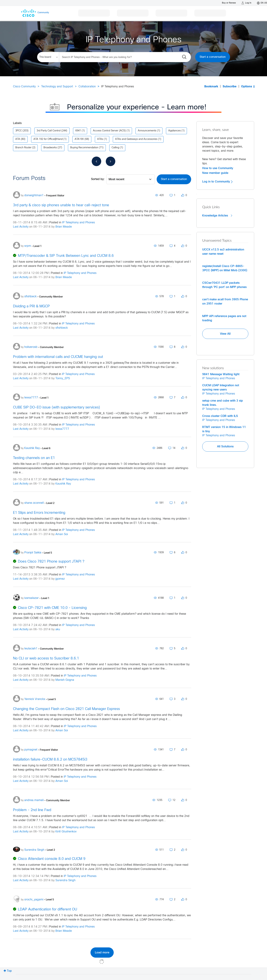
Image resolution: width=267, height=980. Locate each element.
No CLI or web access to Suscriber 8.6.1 (46, 658)
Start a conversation (213, 57)
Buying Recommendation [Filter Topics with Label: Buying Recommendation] (84, 148)
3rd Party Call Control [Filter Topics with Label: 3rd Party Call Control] (49, 131)
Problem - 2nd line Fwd (32, 810)
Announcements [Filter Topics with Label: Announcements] (147, 131)
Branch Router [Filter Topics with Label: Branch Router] (23, 148)
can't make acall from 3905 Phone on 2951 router (225, 302)
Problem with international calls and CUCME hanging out (58, 357)
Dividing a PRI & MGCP (31, 306)
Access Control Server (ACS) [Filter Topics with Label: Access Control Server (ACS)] (109, 131)
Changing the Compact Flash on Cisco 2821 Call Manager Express (66, 709)
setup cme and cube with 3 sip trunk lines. (223, 403)
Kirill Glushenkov (66, 832)
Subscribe (230, 87)
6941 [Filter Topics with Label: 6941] (78, 131)
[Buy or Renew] (229, 3)
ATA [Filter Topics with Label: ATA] (18, 139)
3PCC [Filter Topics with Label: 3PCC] (19, 131)
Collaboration (87, 87)
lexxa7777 (62, 429)
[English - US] (262, 3)
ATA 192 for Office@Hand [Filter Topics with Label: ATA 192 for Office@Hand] (48, 139)
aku (58, 629)
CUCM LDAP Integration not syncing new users (221, 387)
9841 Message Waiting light (221, 374)
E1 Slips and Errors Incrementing (39, 513)
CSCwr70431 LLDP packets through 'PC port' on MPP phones (224, 285)
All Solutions (225, 446)
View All (225, 334)
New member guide (215, 173)
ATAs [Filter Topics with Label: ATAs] (100, 139)
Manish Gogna (65, 680)
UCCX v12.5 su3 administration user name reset (223, 252)
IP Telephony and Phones (78, 223)
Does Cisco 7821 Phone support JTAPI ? (51, 562)
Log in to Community (217, 182)
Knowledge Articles (217, 216)
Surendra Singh (65, 880)
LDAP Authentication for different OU (48, 909)
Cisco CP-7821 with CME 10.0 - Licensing (52, 608)
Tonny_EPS (63, 378)
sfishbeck (62, 328)
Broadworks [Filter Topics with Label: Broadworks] (50, 148)
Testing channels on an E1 (34, 458)
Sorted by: (98, 179)
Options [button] (247, 87)
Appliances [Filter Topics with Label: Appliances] (175, 131)
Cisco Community (24, 87)
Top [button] (9, 971)
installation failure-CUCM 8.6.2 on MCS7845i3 (50, 760)
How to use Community (218, 168)
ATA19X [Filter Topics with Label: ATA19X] (79, 139)
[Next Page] (111, 161)
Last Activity (21, 227)
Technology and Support (57, 87)
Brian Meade (64, 227)
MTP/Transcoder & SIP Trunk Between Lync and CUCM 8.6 (66, 256)
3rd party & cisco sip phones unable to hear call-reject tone (61, 205)
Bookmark (211, 87)
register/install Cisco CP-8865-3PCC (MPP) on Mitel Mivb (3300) (225, 268)
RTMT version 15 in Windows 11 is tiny (224, 429)
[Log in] (246, 3)
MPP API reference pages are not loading (224, 318)
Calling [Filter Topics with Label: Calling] (115, 148)
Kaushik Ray (63, 484)
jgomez (60, 579)
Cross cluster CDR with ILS (220, 416)
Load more (102, 953)
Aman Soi (62, 534)
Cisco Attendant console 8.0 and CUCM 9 (52, 859)
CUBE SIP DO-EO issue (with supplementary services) (56, 407)
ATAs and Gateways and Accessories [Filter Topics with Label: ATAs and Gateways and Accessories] (136, 139)
